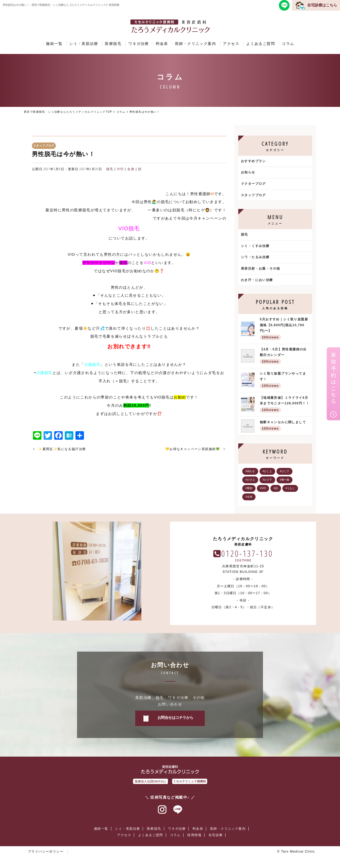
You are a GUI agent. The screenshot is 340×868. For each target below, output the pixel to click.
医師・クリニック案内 (195, 44)
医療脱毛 (113, 44)
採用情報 (194, 835)
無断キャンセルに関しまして (285, 426)
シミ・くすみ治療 (255, 246)
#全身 (249, 497)
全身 (131, 169)
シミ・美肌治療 (84, 44)
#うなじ (290, 488)
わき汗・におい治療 (257, 280)
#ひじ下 (284, 471)
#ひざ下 (267, 480)
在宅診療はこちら (322, 5)
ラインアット (178, 810)
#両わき (250, 471)
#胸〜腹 (284, 480)
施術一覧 (54, 44)
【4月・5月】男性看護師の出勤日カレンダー (285, 356)
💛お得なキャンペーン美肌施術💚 (193, 449)
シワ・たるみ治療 (255, 257)
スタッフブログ (253, 195)
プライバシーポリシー (46, 852)
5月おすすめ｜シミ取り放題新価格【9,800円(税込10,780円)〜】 (285, 329)
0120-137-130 (247, 553)
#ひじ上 (267, 471)
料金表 (162, 44)
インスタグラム (162, 810)
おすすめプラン (253, 161)
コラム (288, 44)
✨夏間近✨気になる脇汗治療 (62, 449)
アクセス (231, 44)
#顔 (276, 488)
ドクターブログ (253, 184)
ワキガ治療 (139, 44)
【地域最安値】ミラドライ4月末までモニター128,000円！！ (285, 405)
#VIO (263, 488)
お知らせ (248, 172)
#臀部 (249, 488)
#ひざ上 (250, 480)
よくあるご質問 (261, 44)
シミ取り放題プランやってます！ (285, 381)
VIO (120, 169)
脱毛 (110, 169)
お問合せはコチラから (175, 718)
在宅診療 (216, 835)
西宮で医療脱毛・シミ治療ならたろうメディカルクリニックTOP (68, 112)
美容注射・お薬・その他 (260, 269)
